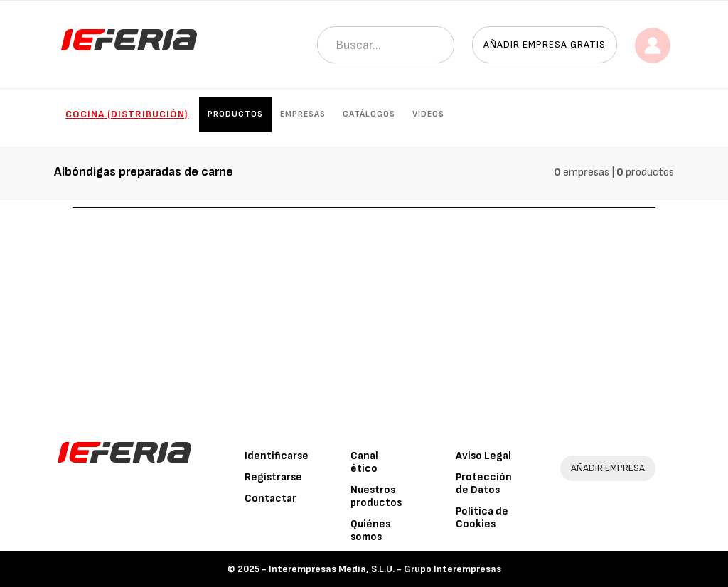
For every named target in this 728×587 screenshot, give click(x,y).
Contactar (271, 499)
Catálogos (369, 114)
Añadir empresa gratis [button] (545, 44)
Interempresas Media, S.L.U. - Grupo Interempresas (385, 569)
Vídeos (428, 114)
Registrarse (273, 477)
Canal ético (364, 462)
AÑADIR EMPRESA (608, 468)
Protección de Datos (484, 484)
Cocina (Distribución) (127, 114)
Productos (235, 114)
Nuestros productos (376, 496)
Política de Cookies (482, 518)
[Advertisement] (364, 314)
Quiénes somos (370, 531)
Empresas (303, 114)
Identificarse (277, 456)
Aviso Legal (483, 456)
